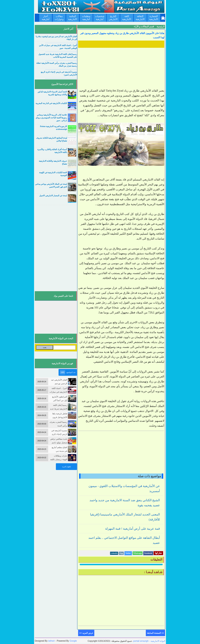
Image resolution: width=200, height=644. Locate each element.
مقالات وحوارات (59, 18)
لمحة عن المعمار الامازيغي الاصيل (53, 196)
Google (73, 641)
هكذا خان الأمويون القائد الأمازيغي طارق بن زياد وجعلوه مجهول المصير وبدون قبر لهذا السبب (122, 35)
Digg (121, 553)
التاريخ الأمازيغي (113, 18)
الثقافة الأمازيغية (140, 18)
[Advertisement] (121, 69)
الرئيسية (161, 27)
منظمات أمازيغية (86, 18)
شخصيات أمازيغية (100, 18)
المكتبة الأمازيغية (73, 18)
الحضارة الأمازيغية (154, 18)
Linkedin (114, 553)
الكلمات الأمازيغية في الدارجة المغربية (51, 103)
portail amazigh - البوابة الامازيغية (149, 641)
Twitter (128, 553)
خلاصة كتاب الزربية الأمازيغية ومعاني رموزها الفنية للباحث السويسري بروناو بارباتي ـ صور (51, 118)
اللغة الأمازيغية (127, 18)
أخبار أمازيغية (46, 18)
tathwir (51, 641)
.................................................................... (61, 42)
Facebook (148, 553)
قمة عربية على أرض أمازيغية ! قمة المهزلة (133, 529)
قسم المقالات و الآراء (144, 27)
